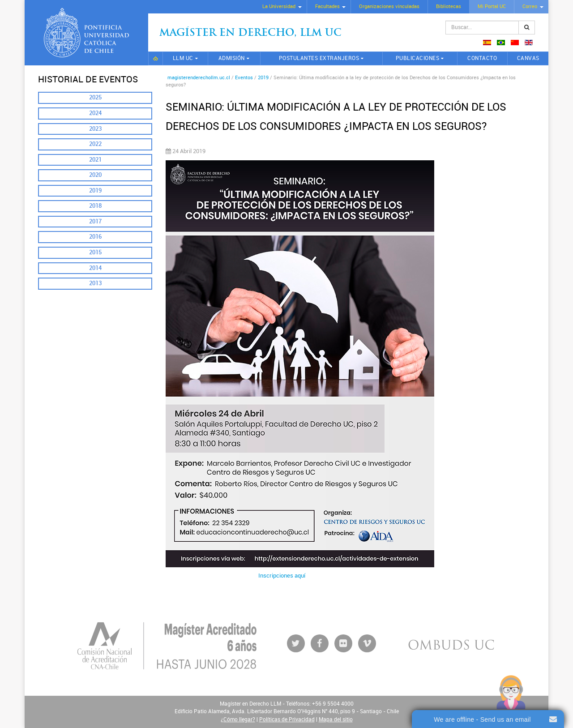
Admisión (232, 58)
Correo (530, 6)
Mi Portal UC (492, 6)
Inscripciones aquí (282, 576)
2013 (95, 283)
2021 (95, 160)
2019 (95, 191)
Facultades (327, 6)
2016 (95, 237)
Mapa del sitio (336, 719)
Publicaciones (418, 58)
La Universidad (279, 6)
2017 (95, 221)
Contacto (482, 58)
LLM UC (183, 58)
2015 (95, 252)
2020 (95, 175)
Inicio (156, 58)
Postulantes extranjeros (319, 58)
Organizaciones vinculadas (389, 6)
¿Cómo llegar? (238, 719)
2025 (95, 97)
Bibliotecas (449, 6)
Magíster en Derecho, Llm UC (250, 33)
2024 (95, 113)
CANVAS (528, 58)
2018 (95, 206)
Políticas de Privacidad (287, 719)
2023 (95, 129)
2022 (95, 144)
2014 (95, 268)
